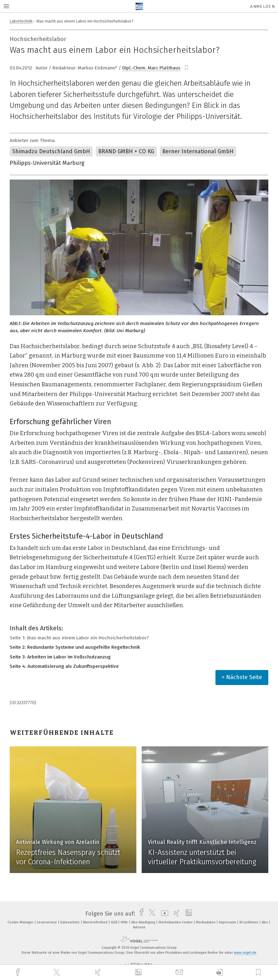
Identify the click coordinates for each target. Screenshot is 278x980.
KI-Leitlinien (249, 922)
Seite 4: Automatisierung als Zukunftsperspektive (64, 666)
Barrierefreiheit (96, 922)
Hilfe (125, 922)
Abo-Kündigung (144, 922)
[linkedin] (139, 972)
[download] (220, 972)
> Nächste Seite (242, 677)
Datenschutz (71, 922)
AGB (115, 922)
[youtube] (163, 914)
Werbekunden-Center (176, 922)
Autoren (139, 927)
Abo (265, 922)
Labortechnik (21, 21)
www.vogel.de (245, 953)
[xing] (99, 972)
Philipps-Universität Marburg (47, 163)
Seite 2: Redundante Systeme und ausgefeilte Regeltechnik (75, 647)
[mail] (180, 972)
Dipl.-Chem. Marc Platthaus (151, 68)
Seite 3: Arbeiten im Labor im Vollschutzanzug (60, 657)
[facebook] (18, 972)
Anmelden (263, 6)
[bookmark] (186, 68)
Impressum (228, 922)
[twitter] (58, 972)
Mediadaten (206, 922)
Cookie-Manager (21, 922)
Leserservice (47, 922)
